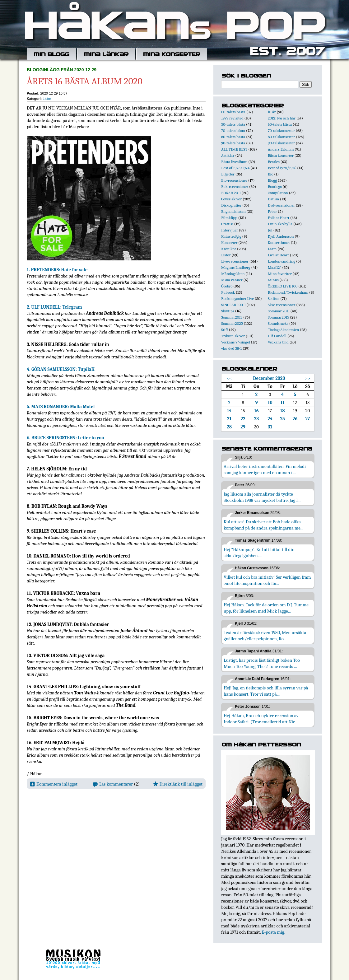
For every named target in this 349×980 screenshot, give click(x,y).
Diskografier (231, 205)
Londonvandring (282, 261)
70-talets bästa (233, 131)
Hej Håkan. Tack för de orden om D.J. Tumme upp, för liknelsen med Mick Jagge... (266, 608)
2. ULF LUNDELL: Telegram (54, 307)
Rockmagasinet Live (237, 299)
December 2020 (269, 378)
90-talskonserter (281, 143)
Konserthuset (279, 243)
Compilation (278, 193)
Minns (273, 280)
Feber (272, 211)
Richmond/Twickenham (288, 292)
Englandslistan (233, 211)
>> (308, 378)
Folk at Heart (279, 218)
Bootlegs (275, 187)
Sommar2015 (278, 317)
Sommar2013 (232, 317)
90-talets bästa (233, 143)
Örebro (227, 286)
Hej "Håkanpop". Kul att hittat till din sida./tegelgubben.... (259, 553)
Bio (270, 174)
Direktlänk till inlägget (178, 784)
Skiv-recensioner (282, 305)
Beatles (274, 162)
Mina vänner (232, 280)
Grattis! (227, 224)
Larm (272, 249)
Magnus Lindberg (236, 267)
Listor (47, 99)
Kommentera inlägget (54, 784)
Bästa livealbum (234, 162)
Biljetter (228, 174)
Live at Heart (278, 255)
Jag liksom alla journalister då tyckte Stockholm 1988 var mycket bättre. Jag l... (262, 497)
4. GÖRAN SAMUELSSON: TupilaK (61, 369)
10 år (272, 112)
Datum (273, 199)
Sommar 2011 (279, 311)
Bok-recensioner (235, 187)
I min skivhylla (280, 224)
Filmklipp (229, 218)
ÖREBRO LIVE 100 (283, 286)
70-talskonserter (281, 131)
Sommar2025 (232, 323)
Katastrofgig (231, 236)
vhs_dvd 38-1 (231, 348)
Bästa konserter (281, 155)
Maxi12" (275, 267)
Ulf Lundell (277, 336)
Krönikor (229, 249)
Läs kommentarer (113, 784)
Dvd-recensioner (281, 205)
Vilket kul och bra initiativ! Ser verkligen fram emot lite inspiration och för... (267, 580)
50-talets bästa (233, 124)
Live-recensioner (235, 261)
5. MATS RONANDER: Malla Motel (61, 407)
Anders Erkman (281, 149)
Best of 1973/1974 (235, 168)
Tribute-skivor (233, 336)
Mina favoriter (280, 274)
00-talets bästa (233, 112)
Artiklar (228, 155)
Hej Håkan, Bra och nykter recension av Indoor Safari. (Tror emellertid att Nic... (261, 719)
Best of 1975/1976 (282, 168)
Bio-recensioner (234, 180)
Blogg (272, 180)
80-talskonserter (281, 137)
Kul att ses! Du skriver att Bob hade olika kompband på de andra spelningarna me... (263, 525)
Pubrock (228, 292)
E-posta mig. (273, 932)
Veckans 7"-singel (236, 342)
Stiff (225, 330)
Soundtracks (278, 323)
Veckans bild (278, 342)
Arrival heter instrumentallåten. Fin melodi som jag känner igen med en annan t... (265, 469)
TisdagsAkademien (283, 330)
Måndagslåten (233, 274)
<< (229, 378)
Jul (270, 230)
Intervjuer (230, 230)
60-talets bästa (280, 124)
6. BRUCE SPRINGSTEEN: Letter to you (65, 438)
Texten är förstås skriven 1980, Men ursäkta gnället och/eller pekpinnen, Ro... (265, 636)
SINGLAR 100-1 (233, 305)
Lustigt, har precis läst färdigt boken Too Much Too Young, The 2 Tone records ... (262, 663)
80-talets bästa (233, 137)
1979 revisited (232, 118)
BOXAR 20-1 (231, 193)
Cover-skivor (231, 199)
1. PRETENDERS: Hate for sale (57, 270)
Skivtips (228, 311)
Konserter (229, 243)
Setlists (274, 299)
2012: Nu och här (282, 118)
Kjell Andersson (281, 236)
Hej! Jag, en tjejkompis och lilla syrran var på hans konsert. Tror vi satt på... (266, 691)
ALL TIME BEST (234, 149)
